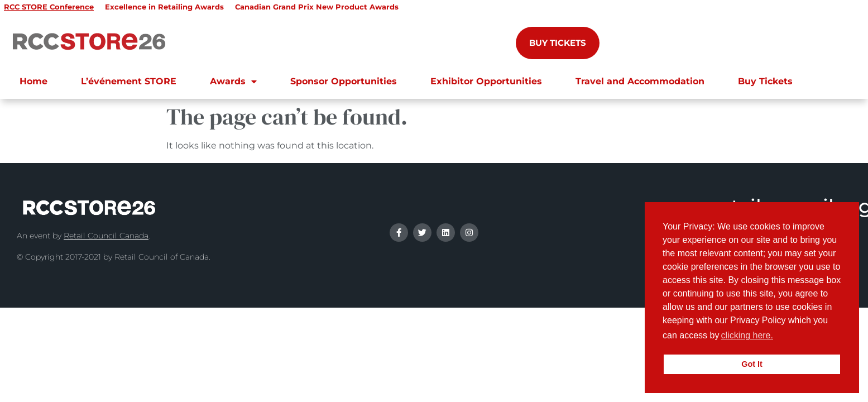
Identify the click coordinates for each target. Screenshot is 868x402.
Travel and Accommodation (640, 81)
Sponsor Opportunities (344, 81)
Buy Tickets (765, 81)
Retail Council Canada (106, 236)
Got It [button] (752, 364)
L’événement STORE (129, 81)
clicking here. (747, 335)
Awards (233, 82)
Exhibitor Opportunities (486, 81)
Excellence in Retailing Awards (164, 7)
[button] (779, 337)
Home (33, 81)
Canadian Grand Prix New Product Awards (317, 7)
